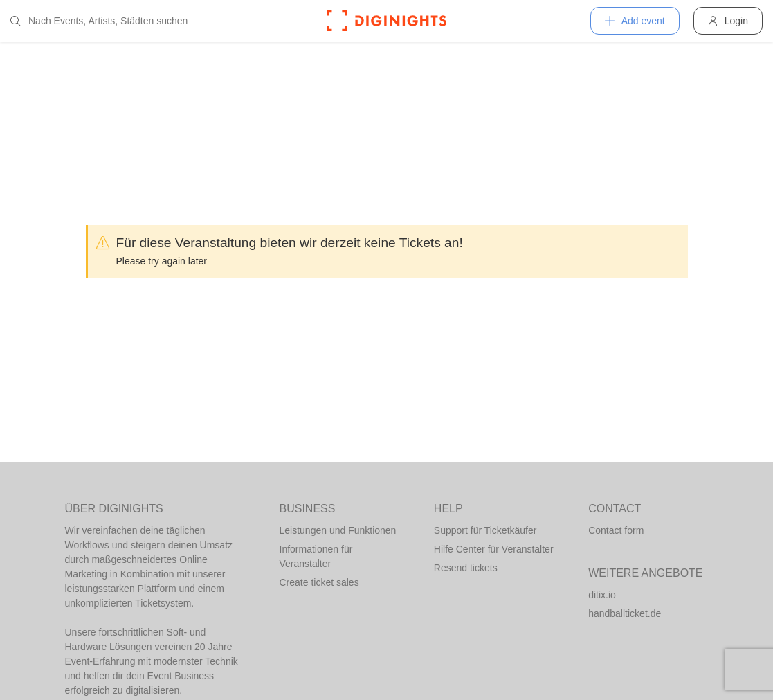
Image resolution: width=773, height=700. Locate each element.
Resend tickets (466, 568)
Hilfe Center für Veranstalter (494, 549)
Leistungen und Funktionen (338, 530)
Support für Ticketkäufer (485, 530)
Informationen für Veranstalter (316, 556)
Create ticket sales (319, 582)
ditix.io (602, 595)
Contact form (616, 530)
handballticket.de (625, 613)
